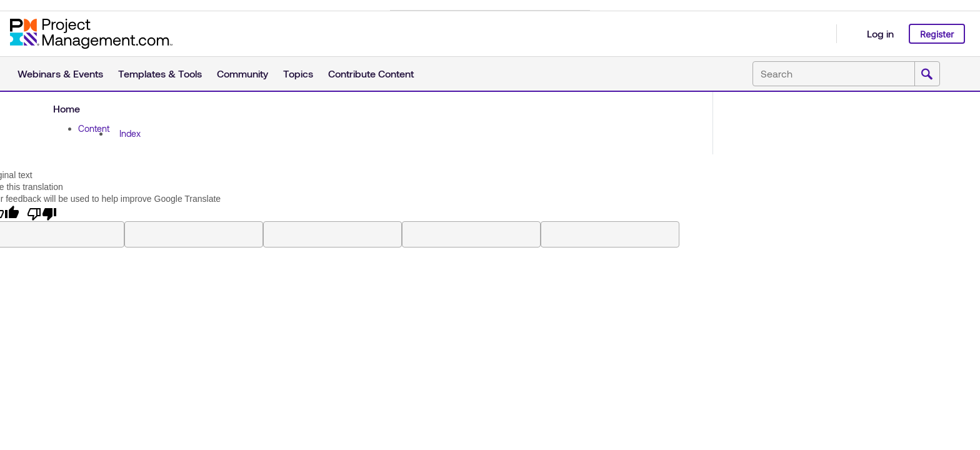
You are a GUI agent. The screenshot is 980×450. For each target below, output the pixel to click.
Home (67, 108)
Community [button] (242, 73)
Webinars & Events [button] (60, 73)
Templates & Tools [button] (160, 73)
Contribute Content (371, 73)
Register (937, 34)
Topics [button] (298, 73)
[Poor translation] (42, 213)
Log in (880, 33)
